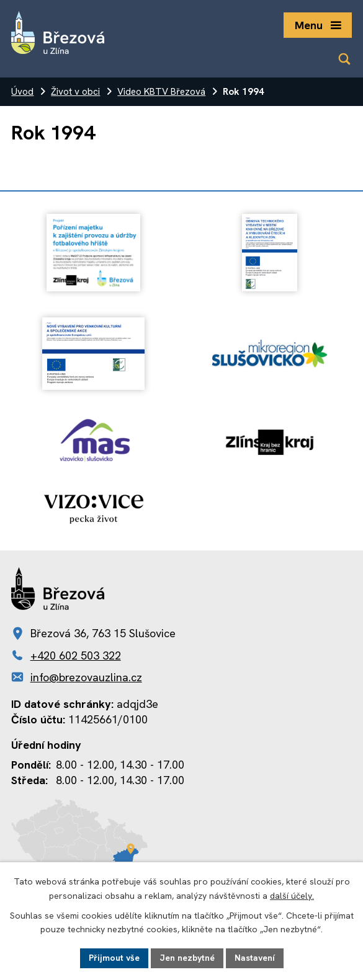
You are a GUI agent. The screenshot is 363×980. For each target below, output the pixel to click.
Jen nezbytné (187, 958)
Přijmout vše (114, 958)
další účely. (292, 896)
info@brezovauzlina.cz (86, 677)
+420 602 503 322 (76, 656)
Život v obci (75, 92)
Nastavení (255, 958)
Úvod (22, 92)
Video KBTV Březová (161, 92)
